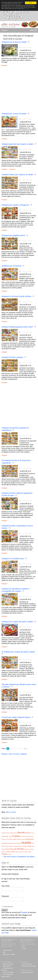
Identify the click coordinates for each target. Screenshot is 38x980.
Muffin (20, 843)
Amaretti (4, 833)
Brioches (28, 833)
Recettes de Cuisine (28, 972)
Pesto (33, 846)
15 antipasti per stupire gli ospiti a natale (18, 652)
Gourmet (12, 169)
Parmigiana (25, 846)
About (23, 946)
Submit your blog (8, 964)
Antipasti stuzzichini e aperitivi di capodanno (15, 429)
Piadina (3, 849)
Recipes (4, 30)
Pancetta (6, 846)
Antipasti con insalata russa (13, 559)
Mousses (10, 843)
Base (16, 833)
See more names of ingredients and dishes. (19, 857)
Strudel (26, 852)
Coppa (10, 837)
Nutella (26, 843)
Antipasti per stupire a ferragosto (15, 205)
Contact (24, 948)
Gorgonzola (20, 839)
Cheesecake (5, 836)
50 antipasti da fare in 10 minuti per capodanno (16, 462)
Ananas (8, 833)
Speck (13, 852)
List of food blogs (27, 964)
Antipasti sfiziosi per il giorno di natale (17, 175)
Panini (20, 846)
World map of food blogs (29, 966)
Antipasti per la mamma (11, 266)
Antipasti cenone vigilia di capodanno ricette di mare (17, 494)
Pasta (29, 846)
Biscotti (21, 833)
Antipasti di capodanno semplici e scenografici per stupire (15, 590)
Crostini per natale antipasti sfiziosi (16, 717)
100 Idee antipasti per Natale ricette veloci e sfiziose (19, 686)
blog (4, 952)
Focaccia (4, 839)
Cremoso (22, 837)
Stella (17, 852)
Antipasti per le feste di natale (14, 42)
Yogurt (10, 854)
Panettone (16, 846)
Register (25, 912)
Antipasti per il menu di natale (14, 114)
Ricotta (21, 849)
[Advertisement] (19, 91)
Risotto (26, 849)
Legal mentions (7, 950)
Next (26, 749)
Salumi (32, 849)
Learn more (27, 9)
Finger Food (31, 837)
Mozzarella (15, 843)
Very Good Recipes (7, 940)
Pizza (7, 849)
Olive (33, 843)
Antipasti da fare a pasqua (12, 357)
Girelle (15, 839)
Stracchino (21, 852)
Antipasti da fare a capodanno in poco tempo (17, 527)
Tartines (30, 852)
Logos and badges (8, 972)
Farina (26, 837)
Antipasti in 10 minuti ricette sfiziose (16, 296)
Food (8, 839)
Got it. (31, 3)
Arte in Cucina (27, 47)
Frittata (11, 839)
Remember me (8, 907)
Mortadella (4, 843)
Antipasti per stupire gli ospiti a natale (17, 622)
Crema (16, 836)
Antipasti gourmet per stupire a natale (17, 144)
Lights (24, 839)
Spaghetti (9, 852)
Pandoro (11, 846)
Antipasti (4, 65)
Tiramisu (5, 854)
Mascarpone (30, 839)
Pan (3, 846)
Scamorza (4, 852)
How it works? (7, 966)
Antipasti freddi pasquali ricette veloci (17, 327)
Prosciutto (13, 849)
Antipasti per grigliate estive (13, 236)
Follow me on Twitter (9, 954)
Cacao (33, 833)
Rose (29, 849)
